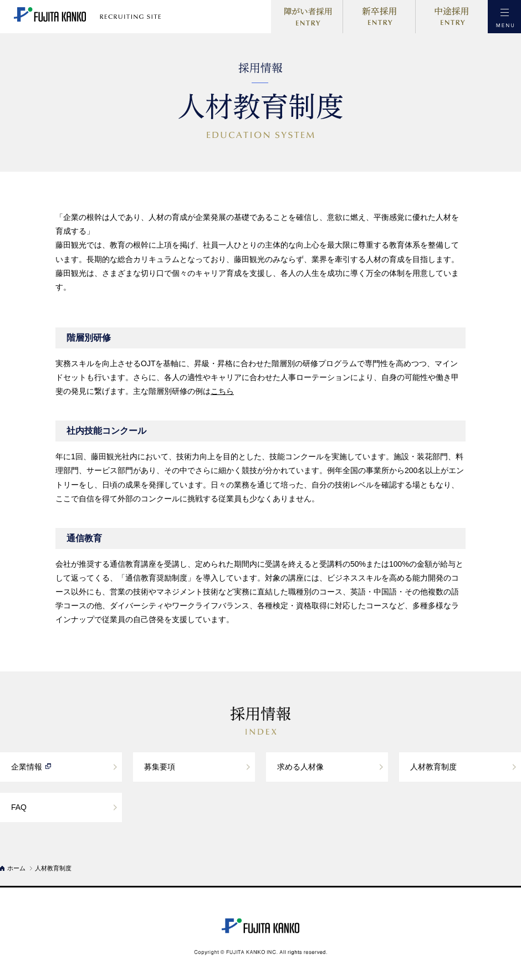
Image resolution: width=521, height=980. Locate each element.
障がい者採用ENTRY (307, 17)
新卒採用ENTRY (379, 17)
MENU (504, 17)
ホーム (16, 868)
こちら (222, 391)
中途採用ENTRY (452, 17)
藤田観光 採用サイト (97, 17)
